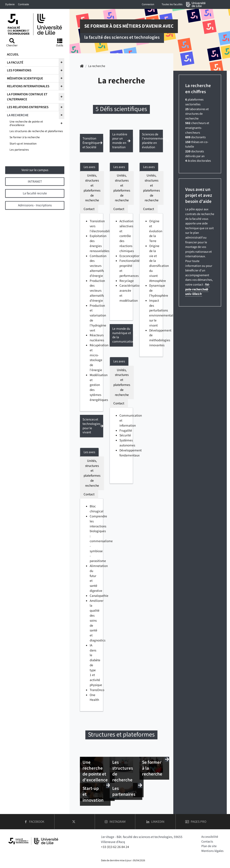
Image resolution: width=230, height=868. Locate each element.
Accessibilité (210, 837)
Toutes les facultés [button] (172, 4)
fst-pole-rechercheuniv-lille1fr (198, 289)
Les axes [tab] (89, 167)
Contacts (207, 842)
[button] (92, 144)
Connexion (148, 4)
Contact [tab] (89, 209)
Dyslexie (10, 4)
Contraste (23, 4)
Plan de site (209, 846)
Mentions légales (212, 851)
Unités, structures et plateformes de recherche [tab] (92, 188)
